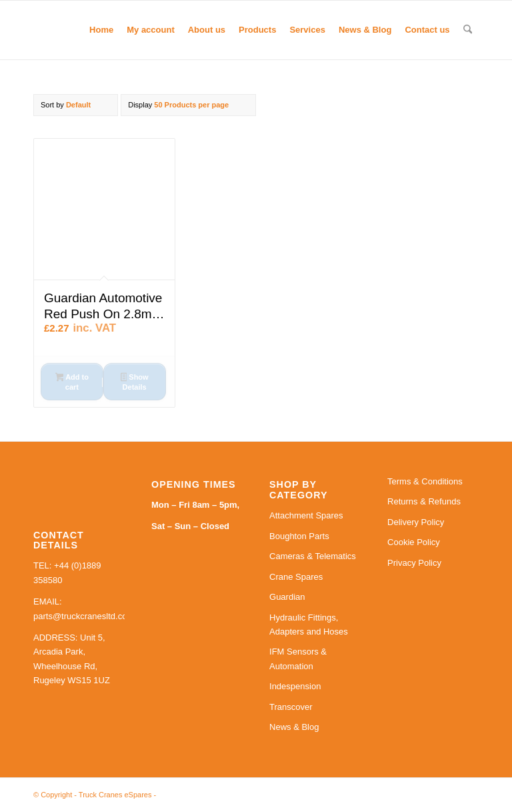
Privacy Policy (414, 563)
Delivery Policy (416, 522)
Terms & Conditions (425, 481)
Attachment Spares (306, 515)
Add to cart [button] (72, 382)
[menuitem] (101, 30)
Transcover (291, 707)
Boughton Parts (299, 536)
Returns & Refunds (424, 501)
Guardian (287, 597)
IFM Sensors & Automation (298, 659)
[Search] (468, 30)
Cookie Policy (414, 542)
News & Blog (294, 727)
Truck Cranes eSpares (115, 795)
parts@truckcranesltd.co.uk (86, 616)
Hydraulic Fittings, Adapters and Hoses (309, 625)
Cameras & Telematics (313, 556)
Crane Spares (296, 577)
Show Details (135, 382)
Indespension (295, 686)
